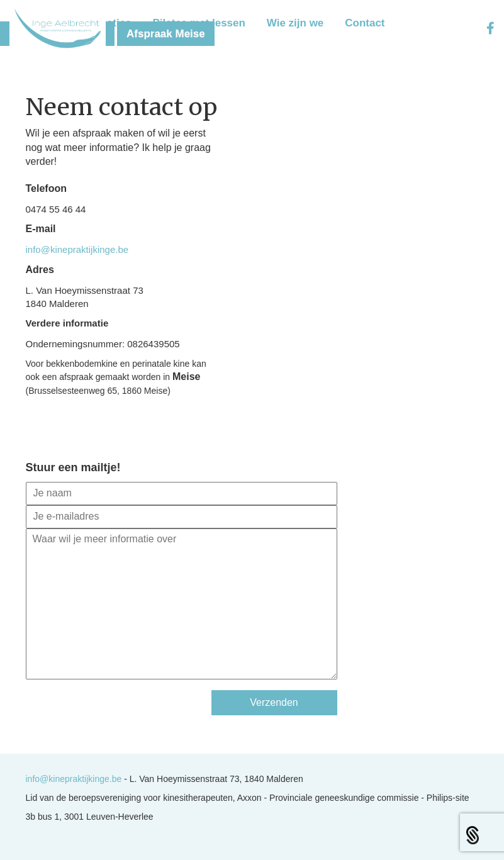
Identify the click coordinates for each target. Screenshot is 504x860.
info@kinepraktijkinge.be (77, 249)
